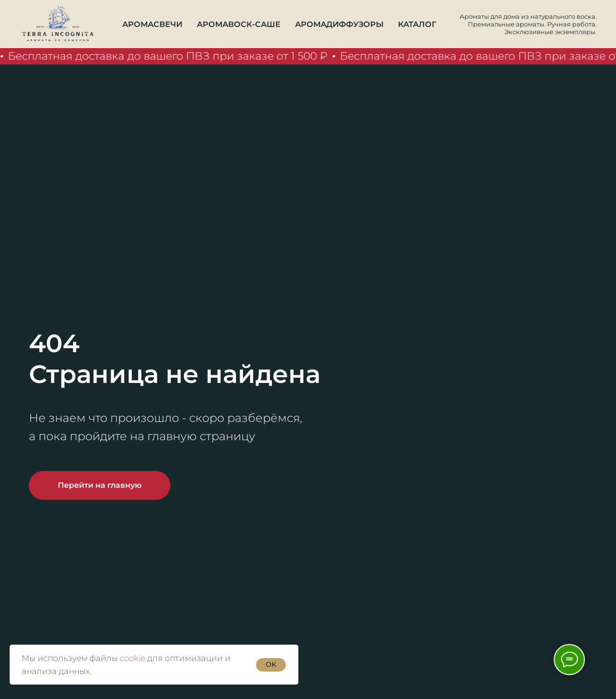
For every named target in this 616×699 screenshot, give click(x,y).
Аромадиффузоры (339, 24)
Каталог (417, 24)
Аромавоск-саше (239, 24)
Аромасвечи (152, 24)
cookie (133, 658)
